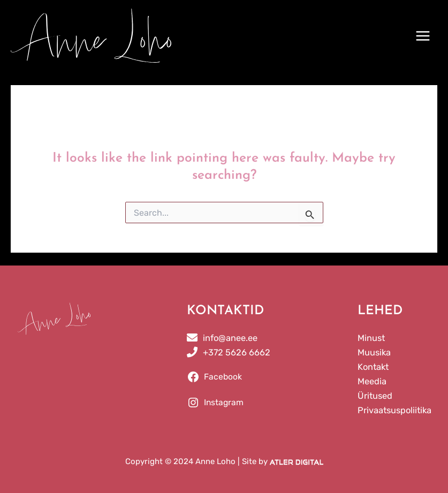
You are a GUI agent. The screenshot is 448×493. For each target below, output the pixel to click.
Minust (371, 338)
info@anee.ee (230, 338)
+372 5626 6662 (237, 352)
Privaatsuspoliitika (394, 410)
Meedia (372, 381)
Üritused (375, 396)
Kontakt (373, 367)
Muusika (374, 352)
